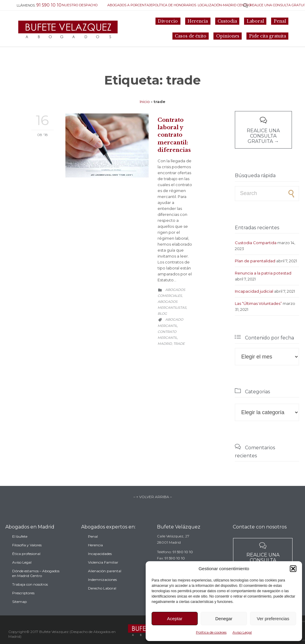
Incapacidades (100, 562)
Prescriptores (23, 602)
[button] (293, 569)
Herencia (95, 553)
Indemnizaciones (102, 588)
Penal (93, 544)
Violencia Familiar (103, 570)
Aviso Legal (242, 632)
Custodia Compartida (256, 243)
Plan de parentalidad (255, 261)
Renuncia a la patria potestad (263, 273)
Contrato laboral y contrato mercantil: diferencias (174, 135)
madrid (165, 344)
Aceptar (175, 619)
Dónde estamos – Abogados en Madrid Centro (36, 583)
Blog (162, 314)
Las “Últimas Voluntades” (258, 303)
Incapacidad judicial (254, 291)
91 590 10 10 (183, 558)
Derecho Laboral (102, 596)
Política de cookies (211, 632)
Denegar (224, 619)
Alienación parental (105, 579)
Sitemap (19, 611)
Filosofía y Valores (27, 555)
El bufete (20, 546)
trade (179, 344)
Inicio (145, 102)
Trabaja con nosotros (30, 594)
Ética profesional (26, 563)
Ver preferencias (273, 619)
